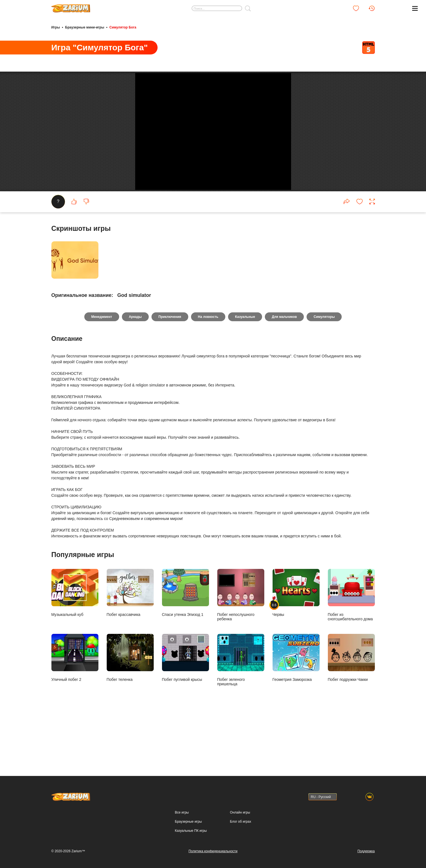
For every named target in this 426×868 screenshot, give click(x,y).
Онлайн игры (240, 812)
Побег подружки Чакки (351, 708)
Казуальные (245, 367)
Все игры (182, 812)
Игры (56, 27)
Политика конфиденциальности (213, 851)
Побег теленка (130, 708)
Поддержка (366, 851)
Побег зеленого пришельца (241, 710)
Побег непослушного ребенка (241, 645)
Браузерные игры (188, 822)
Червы (296, 643)
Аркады (134, 367)
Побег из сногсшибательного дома (351, 645)
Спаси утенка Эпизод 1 (185, 643)
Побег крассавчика (130, 643)
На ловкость (208, 367)
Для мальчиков (285, 367)
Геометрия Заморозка (296, 708)
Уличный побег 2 (75, 708)
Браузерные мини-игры (85, 27)
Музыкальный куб (75, 643)
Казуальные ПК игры (191, 831)
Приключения (169, 367)
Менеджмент (100, 367)
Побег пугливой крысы (185, 708)
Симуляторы (326, 367)
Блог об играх (241, 822)
